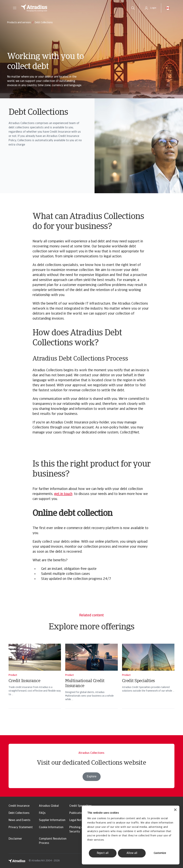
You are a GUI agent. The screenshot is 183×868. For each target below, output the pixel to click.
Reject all (103, 853)
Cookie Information (51, 827)
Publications (77, 813)
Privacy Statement (21, 827)
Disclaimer (15, 839)
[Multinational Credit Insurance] (91, 681)
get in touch (63, 494)
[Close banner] (175, 810)
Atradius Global (49, 806)
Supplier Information (52, 820)
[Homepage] (72, 8)
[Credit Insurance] (35, 681)
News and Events (19, 820)
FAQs (42, 813)
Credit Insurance (19, 806)
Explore (92, 784)
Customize (160, 853)
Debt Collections (19, 813)
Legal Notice (77, 820)
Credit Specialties (81, 806)
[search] (133, 8)
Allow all (132, 853)
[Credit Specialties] (148, 681)
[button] (15, 8)
